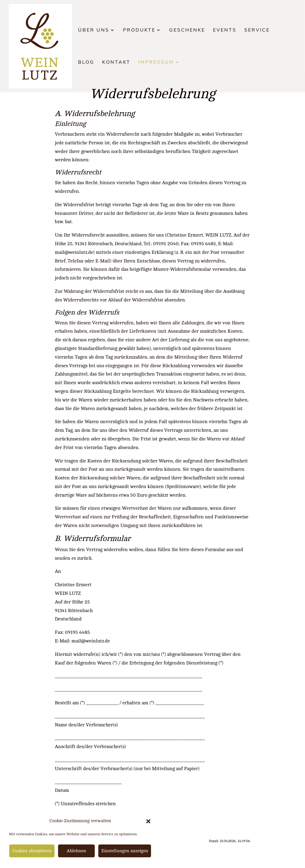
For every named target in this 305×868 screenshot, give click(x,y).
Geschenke (187, 31)
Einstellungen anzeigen (125, 851)
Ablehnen (76, 851)
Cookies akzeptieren (32, 851)
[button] (148, 821)
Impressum (156, 63)
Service (257, 31)
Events (225, 31)
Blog (86, 63)
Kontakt (116, 63)
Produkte (139, 31)
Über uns (94, 31)
